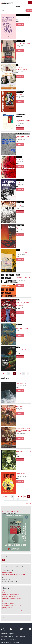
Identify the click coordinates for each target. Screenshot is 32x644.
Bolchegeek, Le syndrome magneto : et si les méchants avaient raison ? (23, 304)
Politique (18, 300)
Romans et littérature (8, 607)
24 (22, 496)
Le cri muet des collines (22, 350)
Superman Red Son (21, 228)
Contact (3, 626)
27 (18, 373)
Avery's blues (19, 407)
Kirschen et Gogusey (21, 477)
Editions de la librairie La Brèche (11, 595)
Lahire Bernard (20, 330)
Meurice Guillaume (21, 281)
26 (15, 373)
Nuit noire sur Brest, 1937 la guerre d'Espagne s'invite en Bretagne (23, 430)
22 (16, 496)
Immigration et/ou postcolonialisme (12, 598)
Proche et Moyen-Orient (8, 604)
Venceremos (19, 95)
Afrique (18, 347)
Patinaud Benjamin (21, 307)
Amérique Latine (20, 92)
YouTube (3, 631)
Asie (17, 65)
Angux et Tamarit (20, 408)
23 (19, 496)
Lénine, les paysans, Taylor (23, 44)
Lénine (4, 602)
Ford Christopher (20, 124)
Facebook (4, 629)
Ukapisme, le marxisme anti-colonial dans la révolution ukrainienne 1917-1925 (23, 121)
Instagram (14, 629)
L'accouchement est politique (24, 18)
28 (21, 373)
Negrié (18, 20)
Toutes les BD (28, 504)
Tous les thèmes (25, 611)
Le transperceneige (21, 384)
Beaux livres (19, 157)
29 (12, 499)
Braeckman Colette (21, 352)
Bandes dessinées (20, 180)
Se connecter (6, 618)
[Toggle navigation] (30, 2)
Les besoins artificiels (22, 253)
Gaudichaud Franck (21, 96)
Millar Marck (19, 230)
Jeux (3, 600)
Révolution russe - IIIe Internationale (12, 605)
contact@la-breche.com (9, 572)
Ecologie (5, 593)
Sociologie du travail (21, 41)
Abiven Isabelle (20, 162)
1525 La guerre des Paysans (23, 205)
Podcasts (23, 629)
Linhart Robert (19, 45)
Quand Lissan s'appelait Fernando (11, 511)
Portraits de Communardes (23, 160)
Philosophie (19, 324)
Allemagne (5, 591)
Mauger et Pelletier (21, 140)
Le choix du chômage (21, 183)
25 (12, 373)
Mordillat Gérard (20, 207)
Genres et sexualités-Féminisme (11, 596)
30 (16, 499)
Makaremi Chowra (20, 71)
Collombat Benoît (20, 185)
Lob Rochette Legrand (21, 386)
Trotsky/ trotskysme (7, 609)
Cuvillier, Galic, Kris (21, 434)
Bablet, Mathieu (20, 455)
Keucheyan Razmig (20, 255)
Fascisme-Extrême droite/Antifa (23, 134)
